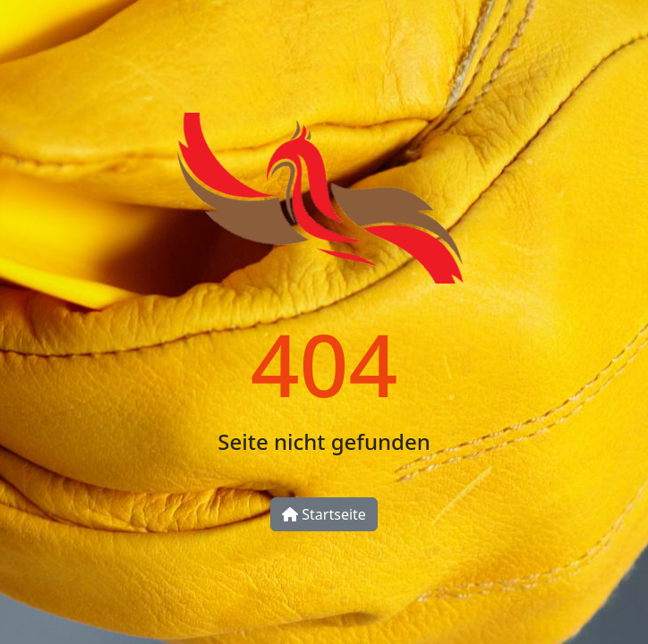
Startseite (324, 514)
